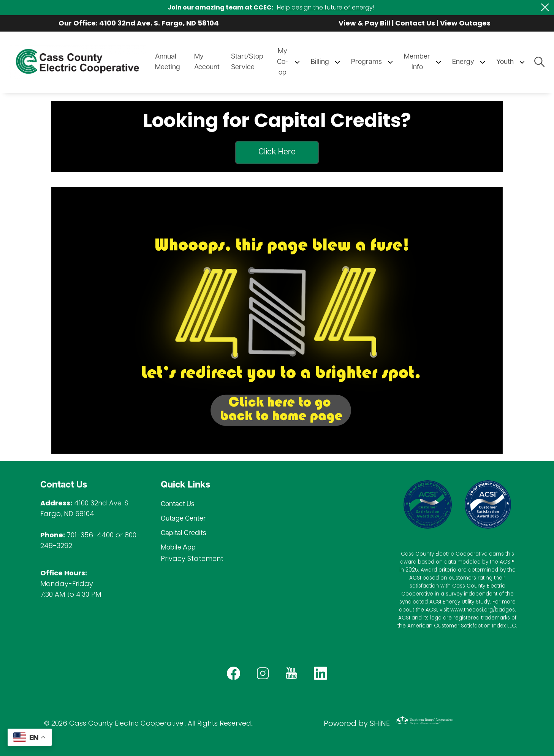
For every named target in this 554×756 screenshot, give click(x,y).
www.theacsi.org (472, 610)
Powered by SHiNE (357, 723)
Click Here (277, 152)
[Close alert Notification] (545, 7)
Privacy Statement (192, 558)
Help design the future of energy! (326, 7)
